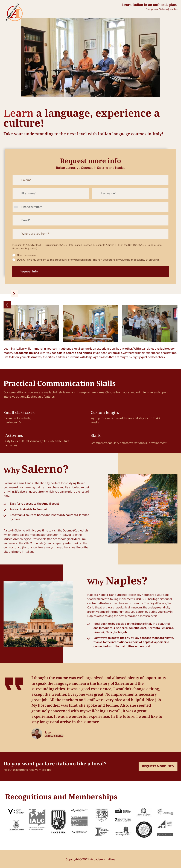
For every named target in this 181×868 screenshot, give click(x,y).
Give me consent (27, 255)
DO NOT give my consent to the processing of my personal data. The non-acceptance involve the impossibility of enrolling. (88, 260)
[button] (7, 305)
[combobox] (17, 207)
